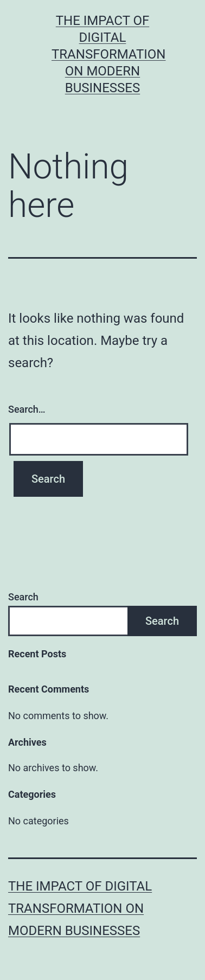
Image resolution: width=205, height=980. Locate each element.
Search (23, 597)
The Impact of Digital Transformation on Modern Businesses (109, 55)
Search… (27, 409)
